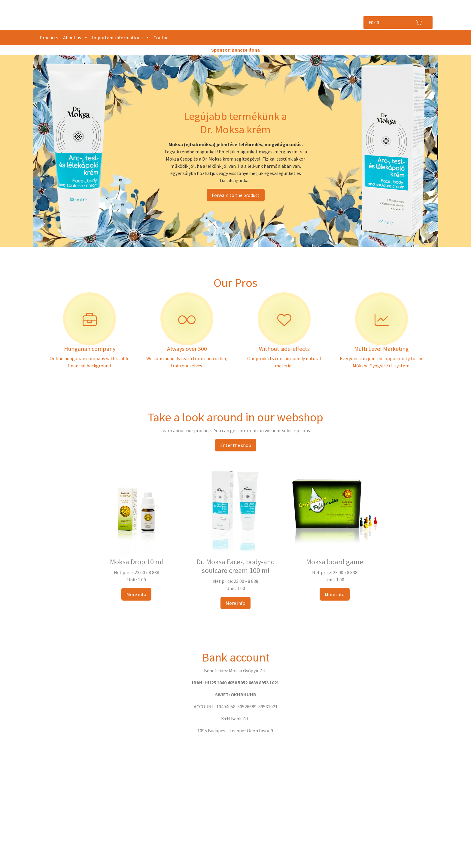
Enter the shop (236, 445)
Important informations (117, 38)
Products (49, 38)
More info (136, 594)
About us (72, 38)
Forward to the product (236, 195)
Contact (162, 38)
